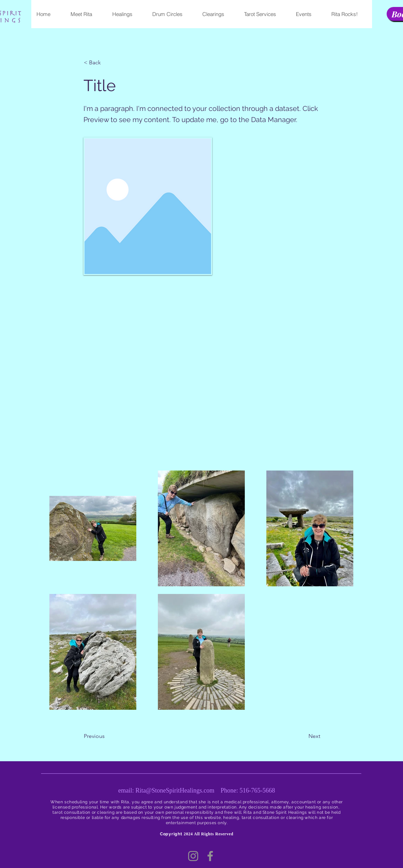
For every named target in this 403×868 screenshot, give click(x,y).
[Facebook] (210, 856)
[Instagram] (193, 856)
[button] (107, 63)
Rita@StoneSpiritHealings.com (175, 790)
